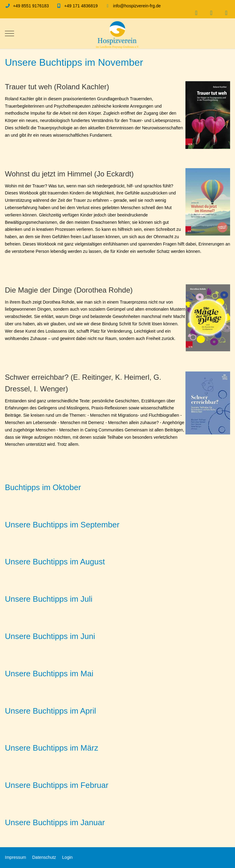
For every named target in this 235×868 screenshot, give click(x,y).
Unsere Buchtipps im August (55, 562)
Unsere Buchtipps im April (50, 711)
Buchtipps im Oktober (43, 487)
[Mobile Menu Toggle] (9, 34)
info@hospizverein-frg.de (137, 6)
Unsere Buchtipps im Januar (55, 822)
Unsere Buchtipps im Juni (50, 636)
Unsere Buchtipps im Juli (49, 599)
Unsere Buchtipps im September (62, 525)
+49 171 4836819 (81, 6)
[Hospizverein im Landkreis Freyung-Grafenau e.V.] (117, 34)
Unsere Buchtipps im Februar (57, 785)
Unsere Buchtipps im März (52, 748)
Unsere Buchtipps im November (74, 62)
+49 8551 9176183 (31, 6)
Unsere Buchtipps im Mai (49, 674)
